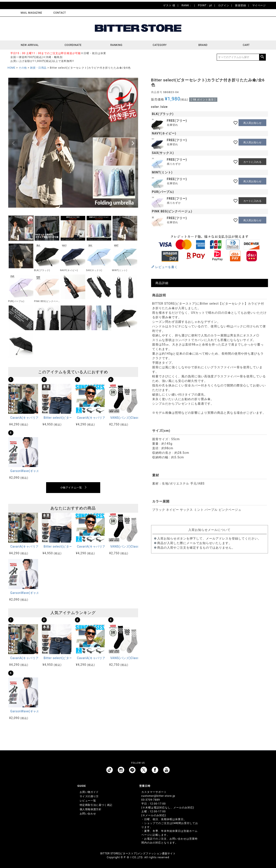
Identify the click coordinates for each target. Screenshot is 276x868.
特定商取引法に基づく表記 (96, 805)
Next (133, 143)
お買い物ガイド (89, 792)
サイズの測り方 (89, 796)
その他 (23, 68)
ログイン (224, 5)
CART (246, 45)
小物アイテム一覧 (71, 488)
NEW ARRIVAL (30, 45)
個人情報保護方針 (91, 809)
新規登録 (240, 5)
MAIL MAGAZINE (31, 13)
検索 (262, 57)
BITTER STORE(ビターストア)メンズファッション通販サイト (138, 853)
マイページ (259, 5)
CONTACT (60, 13)
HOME (12, 68)
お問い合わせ (88, 814)
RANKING (116, 45)
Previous (13, 143)
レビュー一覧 (88, 801)
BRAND (203, 45)
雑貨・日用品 (38, 68)
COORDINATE (73, 45)
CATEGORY (160, 45)
